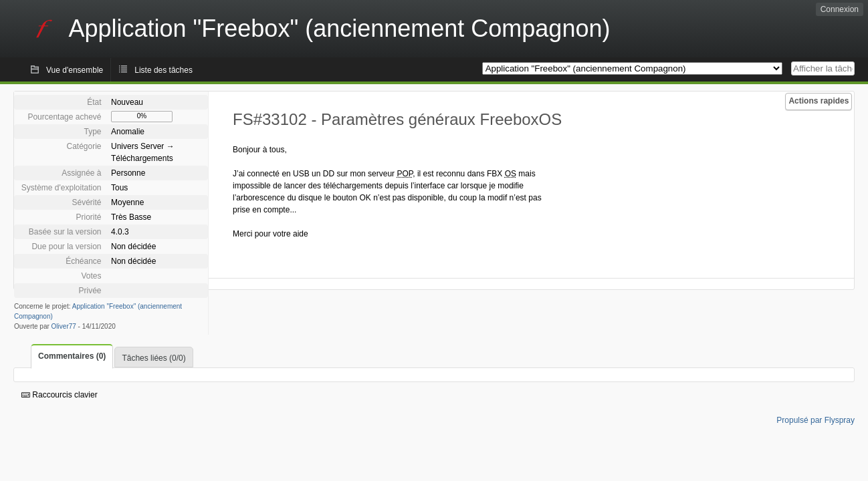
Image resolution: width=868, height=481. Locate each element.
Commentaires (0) (72, 356)
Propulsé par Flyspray (816, 420)
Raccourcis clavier (60, 395)
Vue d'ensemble (75, 70)
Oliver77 (64, 326)
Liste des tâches (164, 70)
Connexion (840, 9)
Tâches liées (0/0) (153, 358)
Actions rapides (819, 101)
